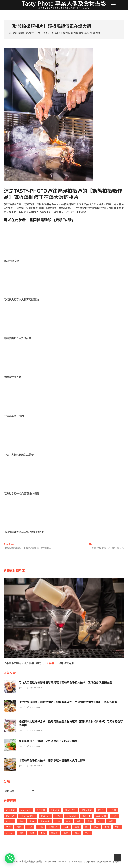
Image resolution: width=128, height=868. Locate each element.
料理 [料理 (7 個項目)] (30, 827)
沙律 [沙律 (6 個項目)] (66, 827)
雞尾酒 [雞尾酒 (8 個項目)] (54, 833)
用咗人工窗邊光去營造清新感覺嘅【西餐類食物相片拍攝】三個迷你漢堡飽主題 (65, 683)
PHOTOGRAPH (56, 33)
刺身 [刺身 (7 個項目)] (32, 822)
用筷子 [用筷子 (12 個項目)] (10, 833)
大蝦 (76, 33)
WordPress (77, 862)
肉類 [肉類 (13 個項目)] (21, 833)
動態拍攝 (68, 33)
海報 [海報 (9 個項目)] (77, 827)
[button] (10, 858)
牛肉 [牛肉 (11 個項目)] (107, 827)
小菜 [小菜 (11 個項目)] (100, 822)
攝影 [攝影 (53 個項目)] (19, 827)
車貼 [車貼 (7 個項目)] (43, 833)
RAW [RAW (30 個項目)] (58, 816)
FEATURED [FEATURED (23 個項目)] (70, 810)
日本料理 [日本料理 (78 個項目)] (53, 827)
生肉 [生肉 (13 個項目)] (117, 827)
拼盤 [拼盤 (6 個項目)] (8, 827)
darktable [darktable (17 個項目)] (26, 810)
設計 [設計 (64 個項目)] (32, 833)
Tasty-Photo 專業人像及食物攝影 (25, 862)
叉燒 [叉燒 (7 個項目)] (58, 822)
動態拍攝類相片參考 (23, 33)
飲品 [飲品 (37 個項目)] (77, 833)
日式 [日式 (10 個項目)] (40, 827)
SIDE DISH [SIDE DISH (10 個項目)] (72, 816)
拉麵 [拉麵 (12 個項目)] (111, 822)
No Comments (35, 688)
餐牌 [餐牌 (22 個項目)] (87, 833)
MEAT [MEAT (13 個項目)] (101, 810)
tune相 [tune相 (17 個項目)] (86, 816)
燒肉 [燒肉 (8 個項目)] (96, 827)
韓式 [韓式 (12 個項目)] (66, 833)
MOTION (45, 33)
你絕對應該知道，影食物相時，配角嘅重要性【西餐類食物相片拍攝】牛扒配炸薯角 (68, 702)
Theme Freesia (63, 862)
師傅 (81, 33)
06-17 (22, 688)
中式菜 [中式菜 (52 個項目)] (10, 822)
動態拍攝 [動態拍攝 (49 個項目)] (45, 822)
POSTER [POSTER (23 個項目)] (45, 816)
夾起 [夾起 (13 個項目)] (79, 822)
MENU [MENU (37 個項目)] (113, 810)
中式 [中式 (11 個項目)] (114, 816)
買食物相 (49, 664)
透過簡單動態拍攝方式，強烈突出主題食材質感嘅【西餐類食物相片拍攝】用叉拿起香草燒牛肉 (71, 724)
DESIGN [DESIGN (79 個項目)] (41, 810)
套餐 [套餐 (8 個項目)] (90, 822)
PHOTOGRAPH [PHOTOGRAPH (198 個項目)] (28, 816)
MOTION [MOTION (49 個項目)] (10, 816)
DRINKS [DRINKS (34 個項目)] (55, 810)
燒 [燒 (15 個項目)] (86, 827)
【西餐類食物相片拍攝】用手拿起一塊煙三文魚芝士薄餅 (52, 761)
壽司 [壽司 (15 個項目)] (68, 822)
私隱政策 (117, 862)
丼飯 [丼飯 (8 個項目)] (21, 822)
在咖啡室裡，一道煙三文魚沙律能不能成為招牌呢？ (49, 741)
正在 (87, 33)
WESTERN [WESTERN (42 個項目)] (101, 816)
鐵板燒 (97, 33)
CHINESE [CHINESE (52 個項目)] (11, 810)
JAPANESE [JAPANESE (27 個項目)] (87, 810)
